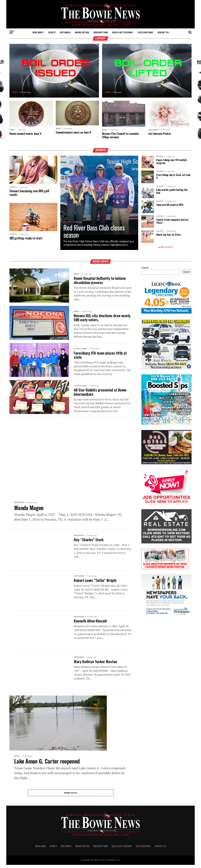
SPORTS (52, 32)
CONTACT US (163, 32)
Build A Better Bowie (122, 32)
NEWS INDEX (38, 32)
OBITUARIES (65, 32)
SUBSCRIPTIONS (101, 32)
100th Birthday (145, 32)
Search (145, 268)
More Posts (71, 796)
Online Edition (82, 32)
